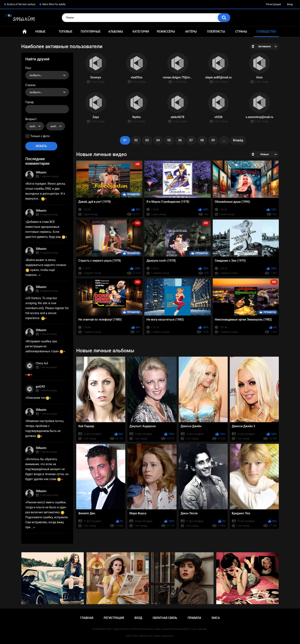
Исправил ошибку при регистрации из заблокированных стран (44, 346)
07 (191, 140)
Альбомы (116, 32)
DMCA (216, 618)
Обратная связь (165, 618)
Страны (241, 32)
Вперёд (238, 140)
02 (136, 140)
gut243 (40, 387)
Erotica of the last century (21, 4)
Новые (40, 32)
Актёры (191, 32)
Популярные (90, 32)
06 (180, 140)
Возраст (31, 119)
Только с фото (40, 136)
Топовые (65, 32)
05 (169, 140)
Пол (28, 68)
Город (29, 102)
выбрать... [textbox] (36, 75)
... (224, 140)
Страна (30, 85)
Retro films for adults (54, 4)
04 (158, 140)
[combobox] (47, 75)
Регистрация (273, 4)
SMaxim (41, 172)
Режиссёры (166, 32)
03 (147, 140)
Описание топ (38, 398)
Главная (25, 32)
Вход (290, 4)
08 (202, 140)
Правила (194, 618)
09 (213, 140)
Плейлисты (216, 32)
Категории (141, 32)
